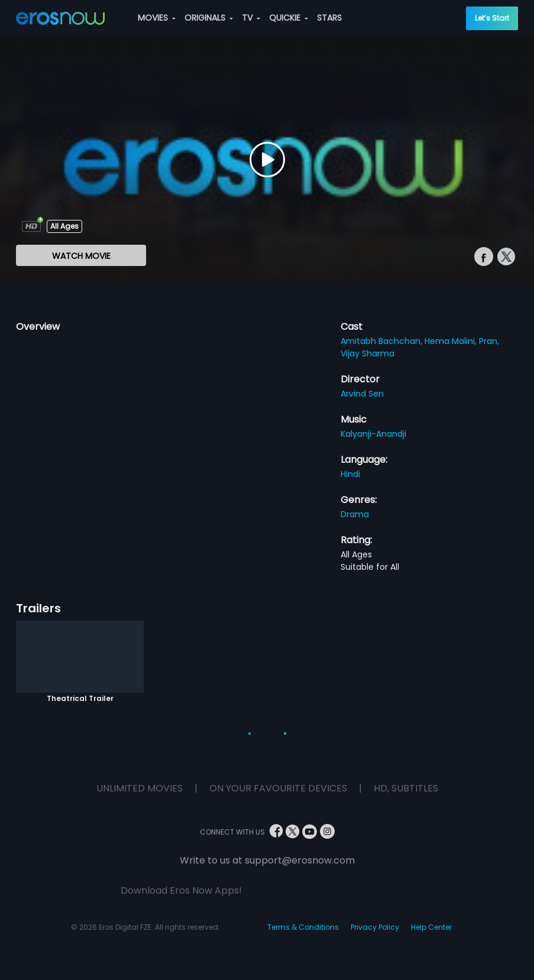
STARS (329, 18)
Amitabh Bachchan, (383, 341)
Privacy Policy (375, 927)
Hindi (350, 474)
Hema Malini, (452, 341)
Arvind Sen (362, 394)
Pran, (489, 341)
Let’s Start (492, 18)
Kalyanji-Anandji (373, 434)
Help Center (431, 927)
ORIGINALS (209, 18)
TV (251, 18)
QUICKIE (289, 18)
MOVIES (157, 18)
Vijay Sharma (368, 353)
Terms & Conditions (303, 927)
